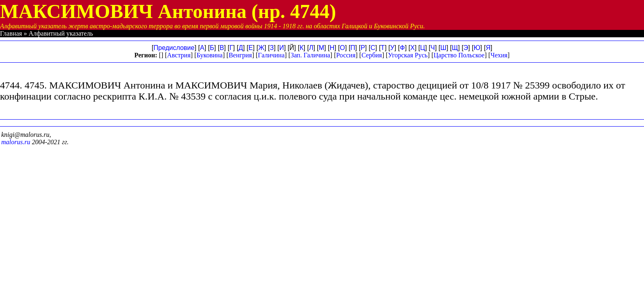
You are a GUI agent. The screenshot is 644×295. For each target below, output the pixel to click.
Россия (346, 55)
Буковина (210, 55)
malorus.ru (16, 142)
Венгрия (240, 55)
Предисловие (174, 48)
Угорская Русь (408, 55)
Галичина (271, 55)
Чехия (499, 55)
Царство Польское (459, 55)
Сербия (372, 55)
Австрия (179, 55)
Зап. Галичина (310, 55)
